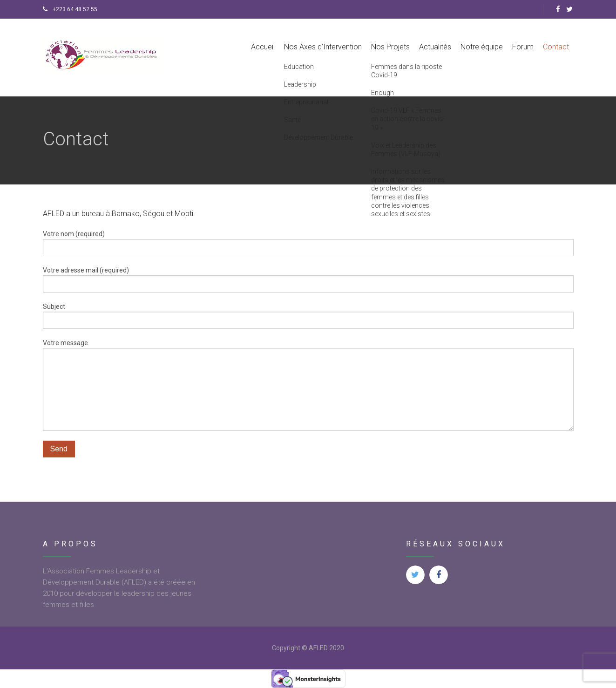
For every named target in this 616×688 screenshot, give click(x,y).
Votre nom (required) (308, 243)
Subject (308, 316)
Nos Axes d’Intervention (323, 47)
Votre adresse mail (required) (308, 279)
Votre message (308, 385)
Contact (556, 47)
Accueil (263, 47)
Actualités (435, 47)
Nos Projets (390, 47)
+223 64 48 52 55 (70, 9)
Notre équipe (482, 47)
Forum (523, 47)
